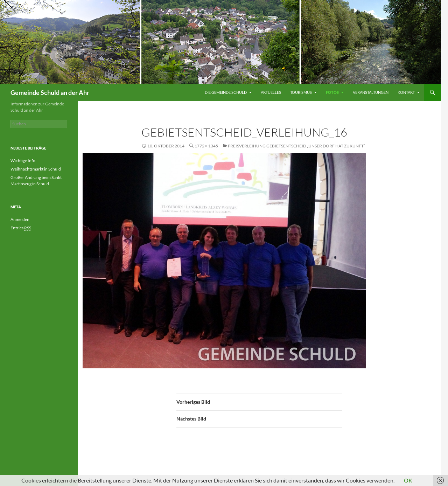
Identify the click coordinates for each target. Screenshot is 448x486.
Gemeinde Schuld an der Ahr (50, 92)
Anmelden (20, 219)
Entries (21, 228)
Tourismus (301, 92)
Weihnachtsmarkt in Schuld (36, 169)
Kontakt (406, 92)
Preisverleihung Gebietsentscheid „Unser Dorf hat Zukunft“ (296, 146)
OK (408, 480)
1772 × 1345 (206, 146)
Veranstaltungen (371, 92)
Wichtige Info (23, 161)
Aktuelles (271, 92)
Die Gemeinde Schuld (226, 92)
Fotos (332, 92)
